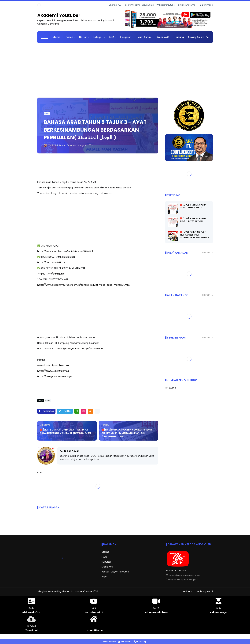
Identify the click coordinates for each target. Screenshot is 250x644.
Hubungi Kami (205, 591)
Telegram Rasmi (132, 5)
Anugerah (127, 37)
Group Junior (148, 5)
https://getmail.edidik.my (51, 263)
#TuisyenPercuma (186, 5)
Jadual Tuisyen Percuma (115, 572)
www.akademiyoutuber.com (53, 365)
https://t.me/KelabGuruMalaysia (55, 377)
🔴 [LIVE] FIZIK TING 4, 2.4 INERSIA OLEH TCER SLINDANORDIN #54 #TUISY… (195, 235)
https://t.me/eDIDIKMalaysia (53, 371)
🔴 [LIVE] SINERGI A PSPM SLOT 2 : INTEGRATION (193, 220)
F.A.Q (104, 557)
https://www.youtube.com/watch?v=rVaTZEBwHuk (65, 251)
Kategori (99, 37)
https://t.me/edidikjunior (52, 274)
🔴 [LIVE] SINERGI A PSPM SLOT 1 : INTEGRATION (193, 206)
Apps (104, 577)
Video (71, 37)
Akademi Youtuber (59, 15)
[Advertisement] (125, 69)
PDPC (47, 114)
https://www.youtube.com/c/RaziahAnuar (80, 349)
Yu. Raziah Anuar (69, 451)
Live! (113, 37)
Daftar (84, 37)
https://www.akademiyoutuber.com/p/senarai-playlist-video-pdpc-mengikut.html (84, 285)
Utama (58, 37)
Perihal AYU (189, 591)
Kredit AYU (164, 37)
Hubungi (180, 37)
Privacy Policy (196, 37)
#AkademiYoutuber (166, 5)
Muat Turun (145, 37)
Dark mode (207, 5)
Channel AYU (115, 5)
